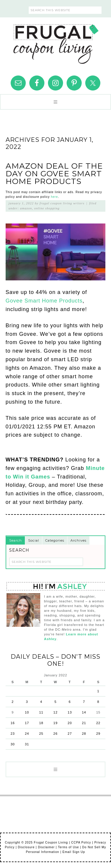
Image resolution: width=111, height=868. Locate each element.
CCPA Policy (81, 842)
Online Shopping (47, 208)
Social (34, 540)
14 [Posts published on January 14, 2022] (84, 712)
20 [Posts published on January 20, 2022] (70, 723)
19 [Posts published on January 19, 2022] (55, 723)
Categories (55, 540)
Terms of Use (69, 847)
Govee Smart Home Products (44, 301)
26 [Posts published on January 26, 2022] (55, 734)
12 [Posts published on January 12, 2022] (55, 712)
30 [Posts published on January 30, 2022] (13, 744)
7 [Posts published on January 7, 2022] (84, 702)
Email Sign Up (74, 852)
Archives (78, 540)
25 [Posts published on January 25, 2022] (41, 734)
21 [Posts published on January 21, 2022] (84, 723)
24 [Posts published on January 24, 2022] (27, 734)
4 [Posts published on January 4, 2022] (41, 702)
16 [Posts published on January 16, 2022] (13, 723)
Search (16, 540)
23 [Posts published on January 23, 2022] (13, 734)
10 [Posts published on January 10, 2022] (27, 712)
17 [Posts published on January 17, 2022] (27, 723)
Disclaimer (46, 847)
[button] (55, 102)
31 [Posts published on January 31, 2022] (27, 744)
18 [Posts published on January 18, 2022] (41, 723)
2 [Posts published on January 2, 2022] (13, 702)
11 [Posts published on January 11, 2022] (41, 712)
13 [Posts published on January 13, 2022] (70, 712)
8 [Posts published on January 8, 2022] (98, 702)
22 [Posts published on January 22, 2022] (98, 723)
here (54, 197)
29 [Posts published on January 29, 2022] (98, 734)
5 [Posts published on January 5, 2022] (55, 702)
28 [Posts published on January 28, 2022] (84, 734)
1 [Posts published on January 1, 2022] (98, 691)
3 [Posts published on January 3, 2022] (27, 702)
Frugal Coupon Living (56, 42)
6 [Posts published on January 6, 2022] (70, 702)
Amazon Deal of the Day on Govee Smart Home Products (54, 174)
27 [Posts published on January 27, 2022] (70, 734)
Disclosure (26, 847)
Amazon (26, 208)
